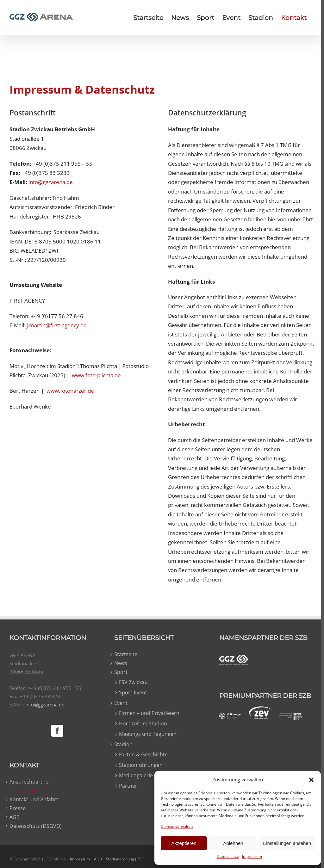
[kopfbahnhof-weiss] (287, 717)
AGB (15, 817)
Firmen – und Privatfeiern (148, 713)
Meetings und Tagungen (147, 734)
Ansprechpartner (30, 782)
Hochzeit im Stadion (142, 723)
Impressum (252, 856)
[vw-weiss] (229, 717)
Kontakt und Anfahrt (34, 800)
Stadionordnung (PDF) (125, 859)
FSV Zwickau (132, 682)
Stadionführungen (140, 765)
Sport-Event (132, 693)
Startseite (125, 655)
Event (120, 703)
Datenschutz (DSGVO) (36, 826)
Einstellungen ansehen (287, 843)
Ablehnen (233, 843)
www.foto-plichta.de (96, 375)
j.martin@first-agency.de (57, 325)
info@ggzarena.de (51, 182)
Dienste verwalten (177, 826)
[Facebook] (57, 731)
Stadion (122, 745)
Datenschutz (228, 856)
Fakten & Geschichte (142, 754)
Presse (18, 809)
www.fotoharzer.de (70, 391)
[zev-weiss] (258, 710)
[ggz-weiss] (232, 659)
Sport (120, 672)
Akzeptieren (184, 843)
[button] (311, 780)
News (120, 663)
